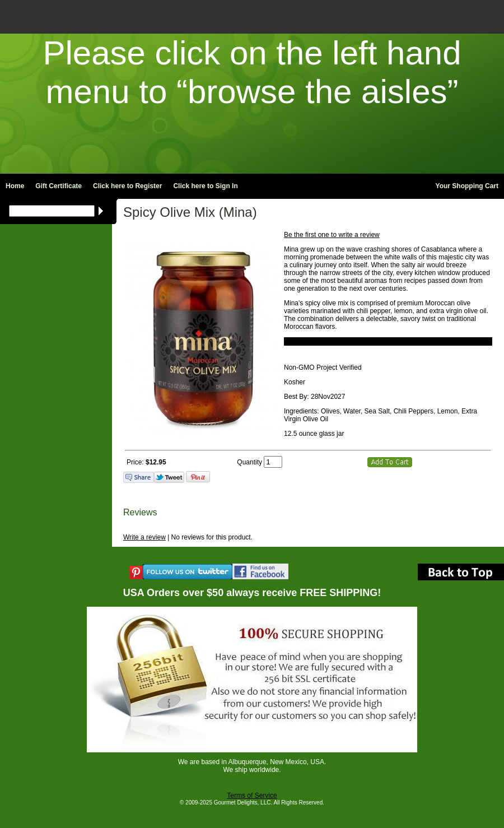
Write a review (144, 537)
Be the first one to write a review (332, 235)
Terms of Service (252, 796)
